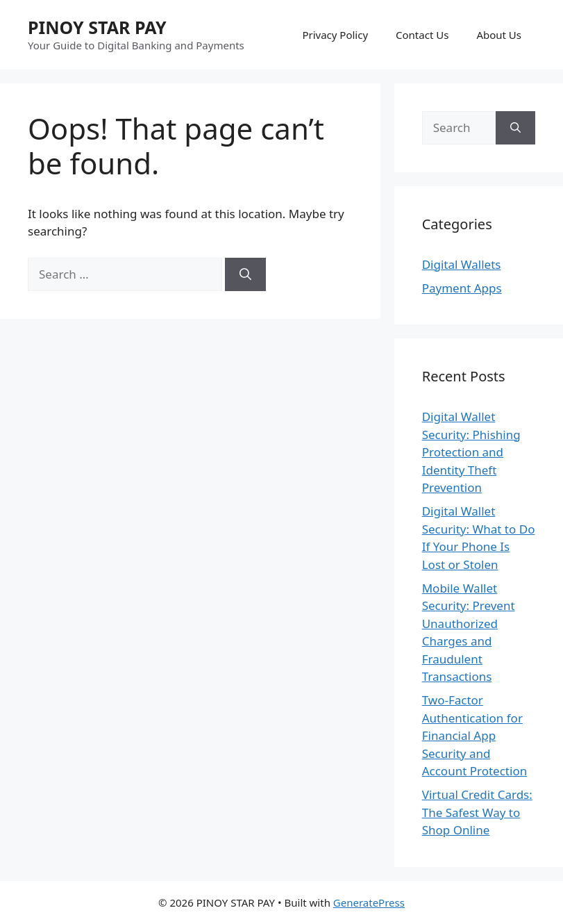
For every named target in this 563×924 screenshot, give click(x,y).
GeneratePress (369, 902)
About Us (499, 35)
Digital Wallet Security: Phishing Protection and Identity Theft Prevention (471, 452)
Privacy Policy (335, 35)
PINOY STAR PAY (97, 27)
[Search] (245, 274)
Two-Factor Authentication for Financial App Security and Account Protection (475, 735)
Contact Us (422, 35)
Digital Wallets (462, 264)
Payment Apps (462, 288)
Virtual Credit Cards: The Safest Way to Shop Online (477, 812)
